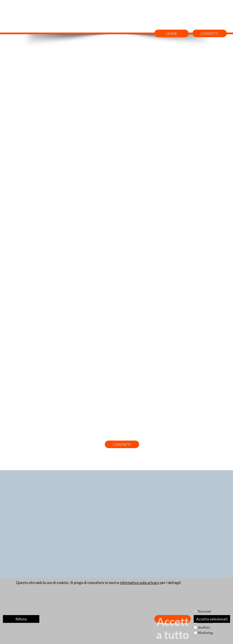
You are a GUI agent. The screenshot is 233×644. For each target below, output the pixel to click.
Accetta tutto (173, 619)
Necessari (204, 611)
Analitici (204, 627)
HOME (172, 34)
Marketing (205, 632)
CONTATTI (210, 34)
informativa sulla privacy (140, 583)
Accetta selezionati (212, 619)
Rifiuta (21, 619)
